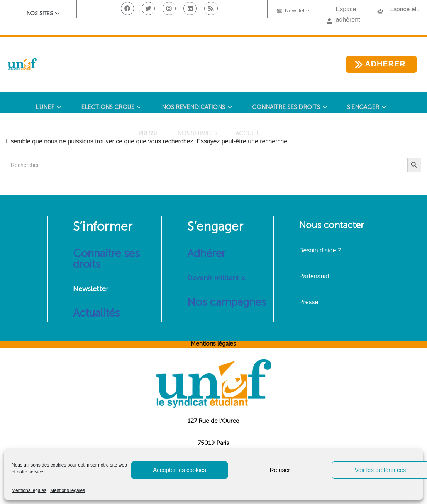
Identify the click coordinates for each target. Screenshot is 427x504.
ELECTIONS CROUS (111, 108)
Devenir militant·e (216, 278)
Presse (309, 302)
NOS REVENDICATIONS (198, 108)
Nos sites (43, 14)
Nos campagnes (227, 302)
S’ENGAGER (370, 108)
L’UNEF (47, 108)
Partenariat (314, 277)
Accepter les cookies (180, 470)
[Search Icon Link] (283, 136)
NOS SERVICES (197, 136)
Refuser (280, 470)
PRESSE (147, 136)
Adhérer (206, 254)
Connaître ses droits (106, 259)
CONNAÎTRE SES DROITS (292, 108)
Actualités (96, 313)
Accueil (248, 136)
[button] (329, 22)
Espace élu (404, 9)
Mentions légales (29, 490)
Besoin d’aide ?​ (320, 251)
